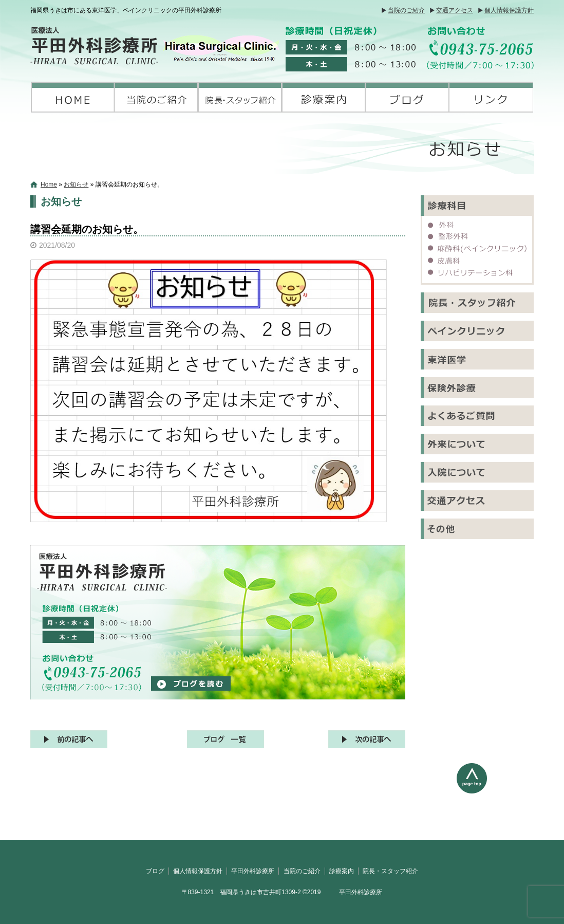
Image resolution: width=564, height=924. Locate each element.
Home (49, 184)
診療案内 (324, 97)
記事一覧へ (225, 739)
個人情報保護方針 (509, 10)
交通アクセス (455, 10)
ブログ (408, 97)
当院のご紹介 (406, 10)
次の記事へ (367, 739)
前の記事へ (69, 739)
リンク (491, 97)
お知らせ (76, 184)
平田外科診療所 (73, 97)
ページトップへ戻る (495, 802)
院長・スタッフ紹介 (240, 97)
